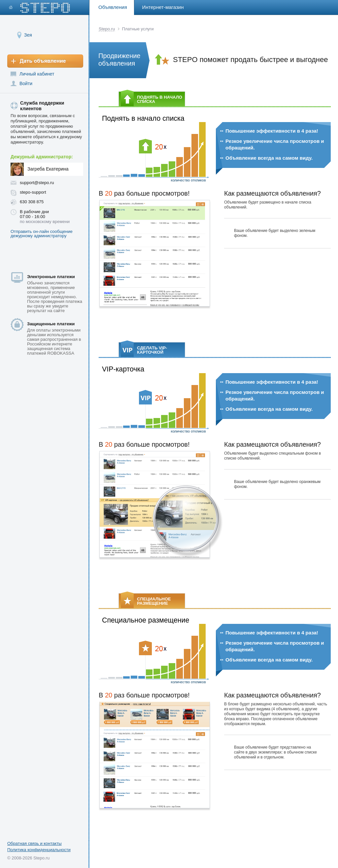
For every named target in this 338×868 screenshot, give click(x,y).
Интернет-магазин (163, 7)
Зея (28, 35)
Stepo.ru (107, 29)
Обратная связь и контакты (34, 843)
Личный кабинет (37, 74)
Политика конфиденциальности (39, 850)
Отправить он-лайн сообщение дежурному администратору (42, 234)
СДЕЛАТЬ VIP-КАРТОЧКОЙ (144, 350)
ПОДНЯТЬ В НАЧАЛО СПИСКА (152, 99)
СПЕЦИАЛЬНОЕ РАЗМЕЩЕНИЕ (146, 601)
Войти (26, 83)
